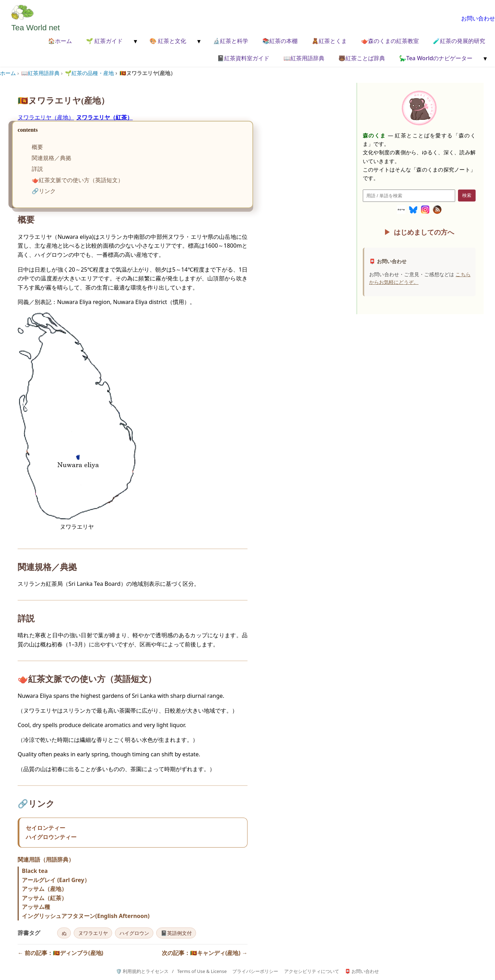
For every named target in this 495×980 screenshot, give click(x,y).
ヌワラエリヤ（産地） (46, 117)
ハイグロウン (134, 933)
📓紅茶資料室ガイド (243, 58)
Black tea (35, 871)
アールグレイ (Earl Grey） (56, 880)
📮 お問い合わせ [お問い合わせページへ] (362, 971)
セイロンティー (45, 828)
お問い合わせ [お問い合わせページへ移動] (478, 18)
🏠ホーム (60, 41)
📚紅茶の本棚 (280, 41)
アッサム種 (36, 907)
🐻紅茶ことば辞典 (362, 58)
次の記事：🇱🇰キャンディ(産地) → (205, 953)
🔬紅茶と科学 (231, 41)
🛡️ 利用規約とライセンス (142, 971)
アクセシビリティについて (312, 971)
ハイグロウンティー (51, 837)
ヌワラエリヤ (93, 933)
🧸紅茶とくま (329, 41)
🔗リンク (44, 191)
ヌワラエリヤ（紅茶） (104, 117)
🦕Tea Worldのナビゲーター (436, 58)
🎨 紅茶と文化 (168, 41)
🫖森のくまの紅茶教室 (390, 41)
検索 (467, 195)
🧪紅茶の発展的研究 (459, 41)
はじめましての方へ (424, 232)
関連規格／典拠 (51, 158)
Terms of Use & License (202, 971)
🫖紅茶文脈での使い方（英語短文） (78, 180)
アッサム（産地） (44, 889)
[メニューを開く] (135, 42)
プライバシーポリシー (255, 971)
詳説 (37, 169)
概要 (37, 147)
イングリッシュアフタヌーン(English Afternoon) (86, 916)
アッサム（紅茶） (44, 898)
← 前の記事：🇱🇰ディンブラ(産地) (60, 953)
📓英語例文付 (176, 933)
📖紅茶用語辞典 (304, 58)
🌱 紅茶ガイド (104, 41)
